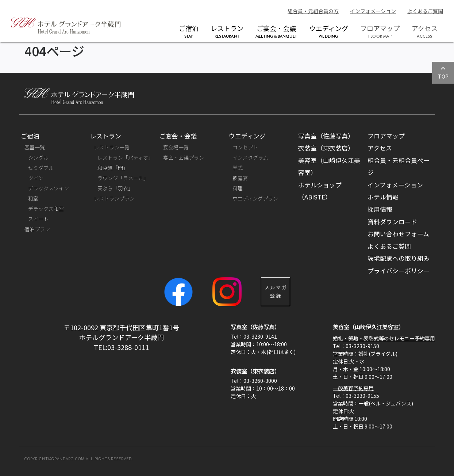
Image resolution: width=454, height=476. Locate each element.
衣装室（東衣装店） (326, 148)
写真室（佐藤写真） (326, 136)
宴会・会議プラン (184, 157)
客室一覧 (35, 147)
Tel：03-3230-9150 (356, 346)
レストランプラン (114, 198)
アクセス (380, 148)
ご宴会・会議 (276, 31)
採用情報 (380, 209)
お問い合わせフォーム (398, 234)
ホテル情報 (383, 197)
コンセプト (245, 147)
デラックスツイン (49, 188)
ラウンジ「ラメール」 (123, 178)
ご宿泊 (189, 31)
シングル (38, 157)
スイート (38, 219)
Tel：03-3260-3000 (254, 381)
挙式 (238, 168)
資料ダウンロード (392, 222)
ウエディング (329, 31)
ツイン (36, 178)
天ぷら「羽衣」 (115, 188)
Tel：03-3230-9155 (356, 396)
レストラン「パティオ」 (125, 157)
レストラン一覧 (112, 147)
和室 (33, 198)
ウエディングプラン (255, 198)
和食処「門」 (113, 168)
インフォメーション (373, 11)
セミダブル (41, 168)
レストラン (227, 31)
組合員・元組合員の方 (313, 11)
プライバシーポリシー (399, 271)
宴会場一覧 (176, 147)
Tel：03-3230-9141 (254, 336)
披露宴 (240, 178)
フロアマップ (386, 136)
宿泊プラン (37, 229)
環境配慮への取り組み (399, 258)
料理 (238, 188)
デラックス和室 (46, 209)
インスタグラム (250, 157)
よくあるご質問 (425, 11)
